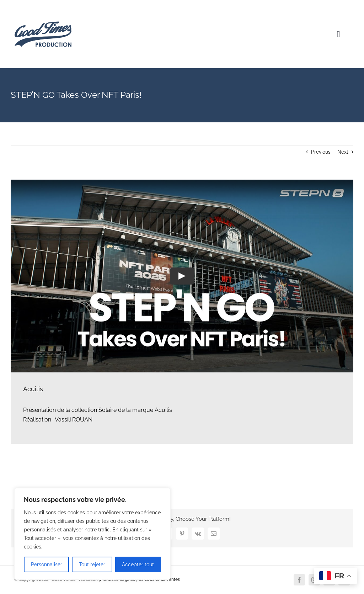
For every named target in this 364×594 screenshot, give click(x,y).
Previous (321, 152)
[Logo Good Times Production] (43, 8)
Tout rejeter (92, 564)
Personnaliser (47, 564)
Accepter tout (138, 564)
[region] (92, 534)
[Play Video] (182, 276)
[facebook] (299, 580)
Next (343, 152)
